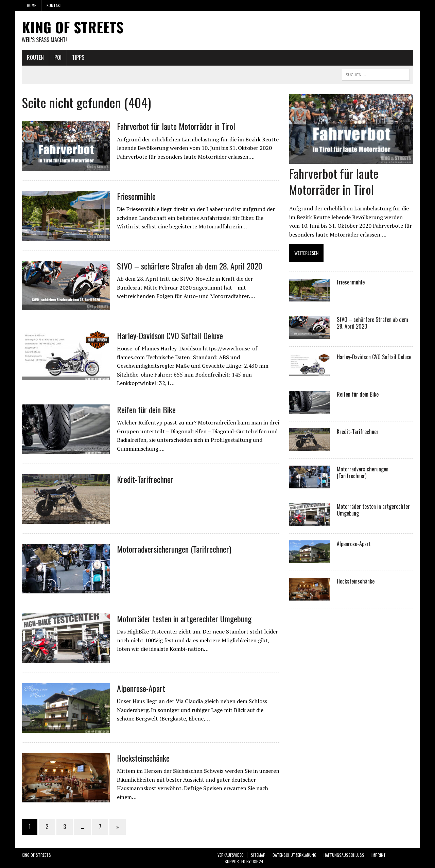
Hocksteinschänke (143, 758)
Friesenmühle (136, 196)
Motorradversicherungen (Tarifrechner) (174, 549)
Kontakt (54, 5)
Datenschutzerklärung (294, 855)
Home (31, 5)
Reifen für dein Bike (146, 410)
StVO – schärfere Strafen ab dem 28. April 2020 (190, 266)
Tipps (78, 57)
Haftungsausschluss (344, 855)
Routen (35, 57)
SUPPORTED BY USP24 (244, 861)
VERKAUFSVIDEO (231, 855)
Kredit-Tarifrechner (145, 479)
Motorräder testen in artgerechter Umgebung (184, 619)
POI (58, 57)
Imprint (379, 855)
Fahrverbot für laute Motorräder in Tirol (176, 126)
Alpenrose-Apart (141, 688)
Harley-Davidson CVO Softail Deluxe (170, 335)
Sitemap (258, 855)
